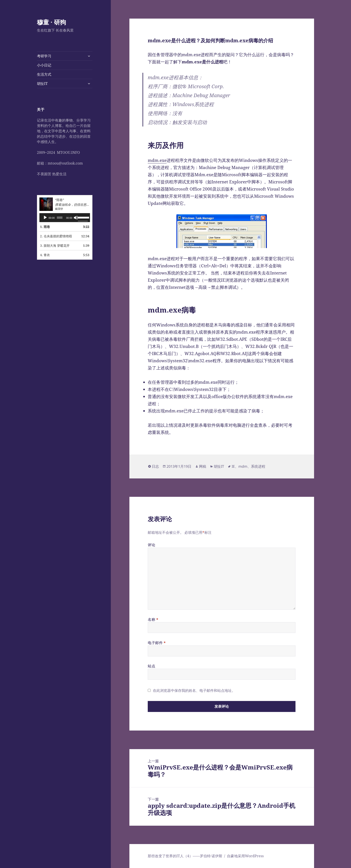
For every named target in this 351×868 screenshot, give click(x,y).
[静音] (76, 218)
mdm (243, 466)
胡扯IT (42, 84)
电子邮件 (157, 643)
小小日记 (44, 65)
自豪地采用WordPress (245, 856)
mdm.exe (157, 160)
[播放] (45, 218)
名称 (153, 619)
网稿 (203, 466)
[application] (65, 218)
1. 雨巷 (45, 227)
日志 (155, 466)
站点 (151, 666)
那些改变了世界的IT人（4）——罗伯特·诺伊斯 (185, 856)
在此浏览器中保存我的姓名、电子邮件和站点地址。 (194, 690)
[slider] (60, 218)
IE (233, 466)
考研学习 (44, 56)
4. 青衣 (45, 255)
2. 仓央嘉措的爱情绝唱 (56, 236)
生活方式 (44, 74)
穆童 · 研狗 (51, 22)
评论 (151, 545)
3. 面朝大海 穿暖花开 (55, 245)
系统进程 (258, 466)
